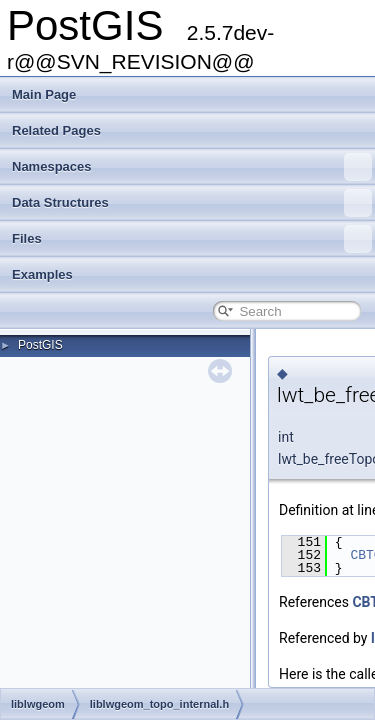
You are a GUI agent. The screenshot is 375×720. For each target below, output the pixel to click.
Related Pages (56, 130)
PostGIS (40, 345)
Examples (42, 274)
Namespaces (192, 167)
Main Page (44, 94)
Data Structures (192, 203)
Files (192, 239)
